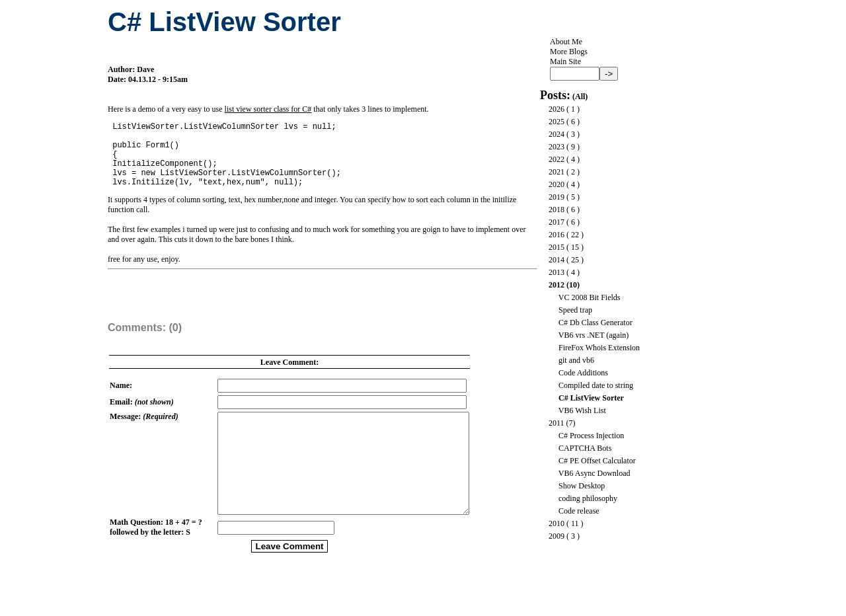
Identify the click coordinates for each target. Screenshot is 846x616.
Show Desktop (582, 486)
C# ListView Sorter (591, 398)
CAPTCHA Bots (585, 448)
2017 (557, 222)
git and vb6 (576, 360)
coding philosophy (588, 498)
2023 (557, 147)
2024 (557, 134)
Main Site (565, 61)
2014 (557, 260)
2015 (557, 247)
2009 (557, 536)
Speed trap (575, 310)
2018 (557, 210)
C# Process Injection (591, 436)
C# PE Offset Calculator (597, 461)
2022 (557, 159)
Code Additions (583, 373)
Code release (579, 511)
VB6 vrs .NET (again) (594, 335)
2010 (557, 523)
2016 (557, 235)
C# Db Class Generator (596, 323)
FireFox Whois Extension (599, 348)
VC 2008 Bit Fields (590, 297)
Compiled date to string (596, 385)
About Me (566, 42)
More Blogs (569, 52)
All (580, 96)
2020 (557, 184)
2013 (557, 272)
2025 (557, 122)
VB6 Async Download (595, 473)
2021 (557, 172)
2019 (557, 197)
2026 (557, 109)
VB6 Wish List (582, 410)
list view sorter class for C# (268, 109)
